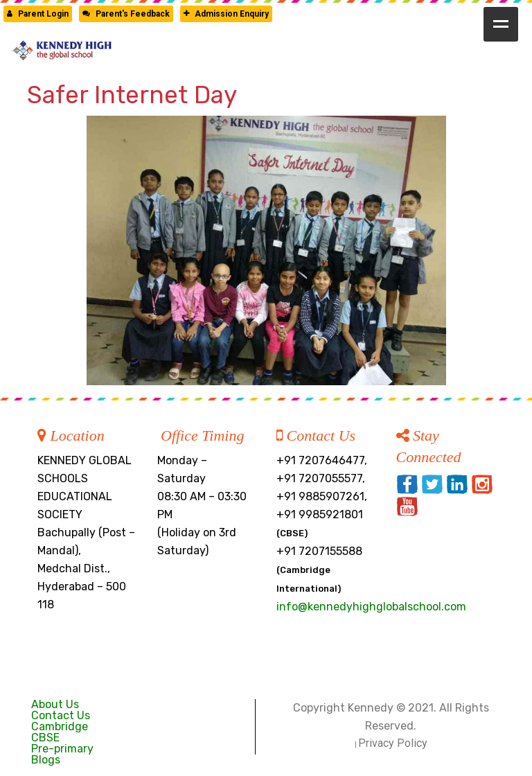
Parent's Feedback (126, 14)
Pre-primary (62, 749)
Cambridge (60, 726)
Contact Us (61, 715)
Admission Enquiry (226, 14)
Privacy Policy (393, 743)
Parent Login (38, 14)
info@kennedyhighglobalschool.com (371, 607)
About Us (55, 704)
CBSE (45, 738)
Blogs (46, 760)
